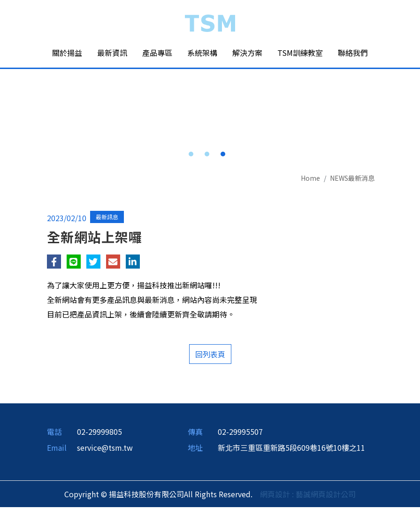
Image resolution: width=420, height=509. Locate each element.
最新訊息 (107, 219)
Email (57, 449)
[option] (210, 69)
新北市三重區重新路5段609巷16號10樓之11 (291, 449)
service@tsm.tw (105, 449)
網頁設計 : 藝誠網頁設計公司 (308, 496)
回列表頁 (210, 356)
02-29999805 (99, 433)
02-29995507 (240, 433)
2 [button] (207, 156)
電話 (54, 433)
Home (310, 180)
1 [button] (191, 156)
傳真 (195, 433)
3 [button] (223, 156)
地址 (195, 449)
